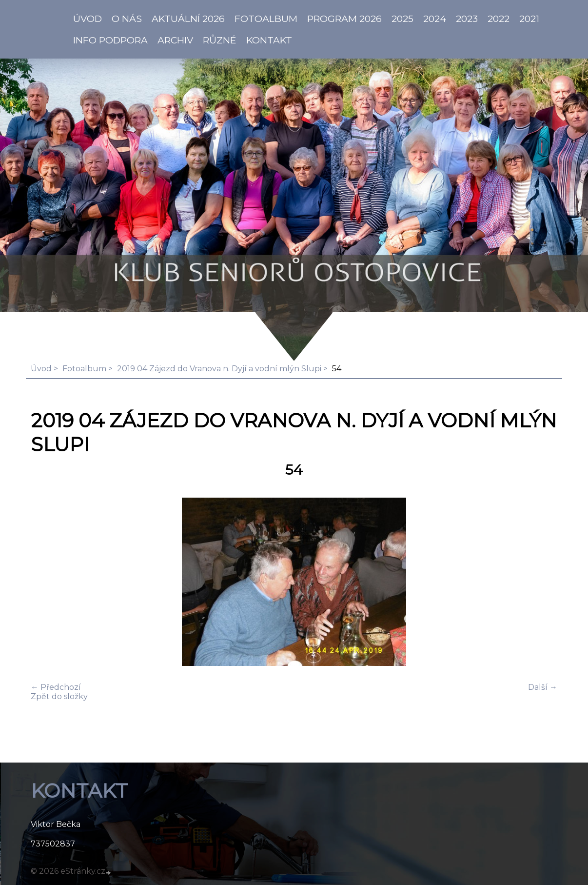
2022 (499, 19)
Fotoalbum (266, 19)
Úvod (41, 369)
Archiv (175, 40)
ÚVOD (88, 19)
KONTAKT (269, 40)
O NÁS (127, 19)
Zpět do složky (59, 696)
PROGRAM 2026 (344, 19)
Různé (220, 40)
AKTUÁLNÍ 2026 (188, 19)
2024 (435, 19)
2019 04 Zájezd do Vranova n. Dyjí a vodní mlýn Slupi (219, 369)
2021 (529, 19)
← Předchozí (56, 687)
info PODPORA (110, 40)
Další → (543, 687)
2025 (402, 19)
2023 (467, 19)
